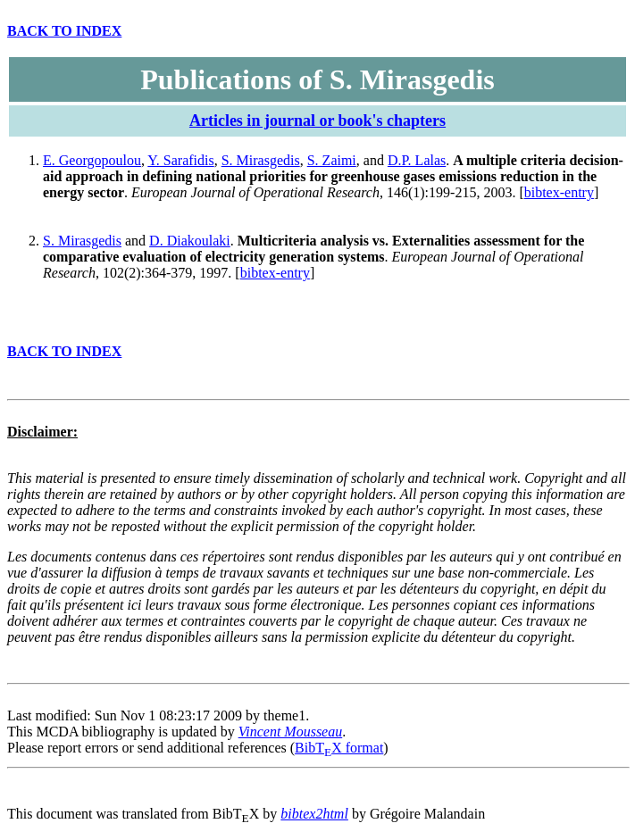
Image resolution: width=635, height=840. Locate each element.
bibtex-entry (559, 192)
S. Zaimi (332, 160)
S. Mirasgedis (261, 160)
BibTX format (339, 748)
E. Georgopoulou (92, 160)
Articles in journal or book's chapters (317, 121)
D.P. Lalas (417, 160)
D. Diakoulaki (190, 241)
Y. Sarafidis (180, 160)
